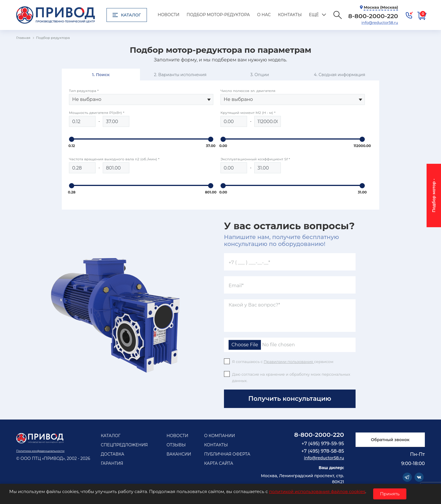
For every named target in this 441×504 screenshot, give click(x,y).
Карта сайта (219, 463)
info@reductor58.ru (380, 22)
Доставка (112, 454)
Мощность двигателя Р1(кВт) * (97, 113)
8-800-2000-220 (319, 435)
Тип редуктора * (84, 91)
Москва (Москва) (381, 7)
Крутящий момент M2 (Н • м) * (248, 113)
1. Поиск (101, 75)
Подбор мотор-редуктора (218, 15)
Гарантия (112, 463)
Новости (168, 15)
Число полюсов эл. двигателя (248, 91)
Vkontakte (419, 477)
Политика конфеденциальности (40, 451)
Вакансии (179, 454)
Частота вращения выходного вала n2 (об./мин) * (114, 159)
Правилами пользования (289, 362)
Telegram (407, 477)
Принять (390, 494)
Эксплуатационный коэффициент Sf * (255, 159)
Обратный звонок (390, 440)
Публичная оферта (227, 454)
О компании (219, 436)
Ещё (314, 15)
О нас (264, 15)
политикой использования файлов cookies (317, 491)
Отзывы (176, 445)
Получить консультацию (290, 399)
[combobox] (141, 99)
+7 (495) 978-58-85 (323, 451)
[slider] (72, 139)
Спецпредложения (124, 445)
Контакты (290, 15)
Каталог (127, 15)
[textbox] (141, 99)
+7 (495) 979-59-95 (323, 444)
